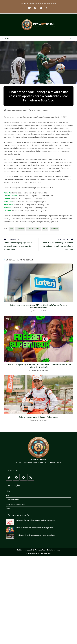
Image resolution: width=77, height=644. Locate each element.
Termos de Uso (40, 550)
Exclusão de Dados (53, 550)
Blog (7, 495)
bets (11, 229)
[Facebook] (16, 477)
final (45, 229)
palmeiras (54, 229)
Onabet (7, 199)
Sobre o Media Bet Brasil (15, 504)
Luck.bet (7, 210)
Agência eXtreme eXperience (37, 553)
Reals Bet (8, 193)
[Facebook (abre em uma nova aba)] (35, 8)
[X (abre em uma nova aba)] (29, 8)
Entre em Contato (13, 500)
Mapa (8, 509)
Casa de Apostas (10, 196)
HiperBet (7, 208)
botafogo (20, 229)
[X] (9, 477)
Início (8, 491)
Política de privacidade (25, 550)
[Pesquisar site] (71, 38)
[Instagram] (23, 477)
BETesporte (8, 204)
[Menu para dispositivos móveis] (6, 38)
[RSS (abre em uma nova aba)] (46, 8)
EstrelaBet (8, 202)
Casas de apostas (33, 229)
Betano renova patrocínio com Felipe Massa (39, 417)
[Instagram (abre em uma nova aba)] (40, 8)
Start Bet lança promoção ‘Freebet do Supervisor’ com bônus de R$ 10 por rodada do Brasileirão (38, 366)
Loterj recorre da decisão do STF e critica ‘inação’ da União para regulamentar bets (38, 306)
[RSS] (31, 477)
